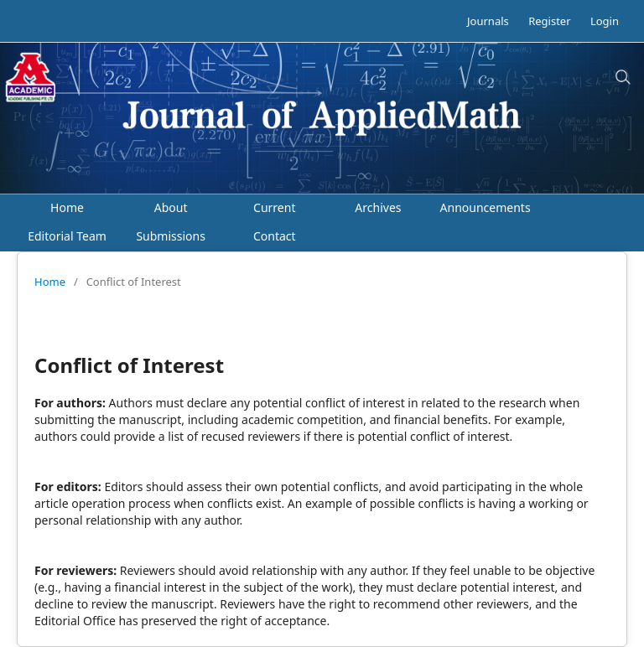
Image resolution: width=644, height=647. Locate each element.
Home (67, 207)
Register (549, 21)
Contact (275, 236)
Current (274, 207)
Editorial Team (67, 236)
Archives (378, 207)
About (171, 207)
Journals (488, 21)
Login (605, 21)
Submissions (171, 236)
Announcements (486, 207)
